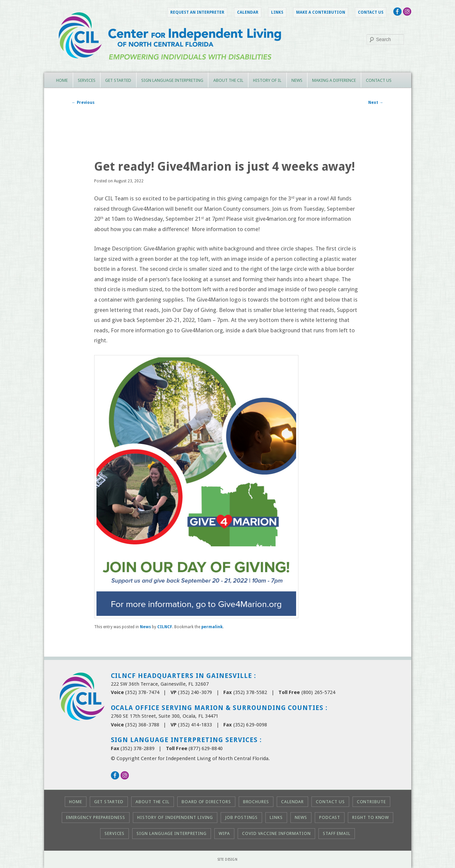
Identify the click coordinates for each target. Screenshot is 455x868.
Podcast (330, 817)
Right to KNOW (371, 817)
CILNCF (165, 627)
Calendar (248, 12)
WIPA (224, 833)
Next (376, 103)
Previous (83, 103)
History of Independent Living (175, 817)
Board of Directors (206, 802)
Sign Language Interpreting (172, 80)
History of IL (267, 80)
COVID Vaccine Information (276, 833)
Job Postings (241, 817)
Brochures (256, 802)
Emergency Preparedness (96, 817)
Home (62, 80)
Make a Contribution (321, 12)
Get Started (118, 80)
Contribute (371, 802)
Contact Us (371, 12)
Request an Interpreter (197, 12)
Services (87, 80)
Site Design (228, 859)
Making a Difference (334, 80)
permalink (212, 627)
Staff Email (337, 833)
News (297, 80)
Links (277, 12)
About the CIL (228, 80)
